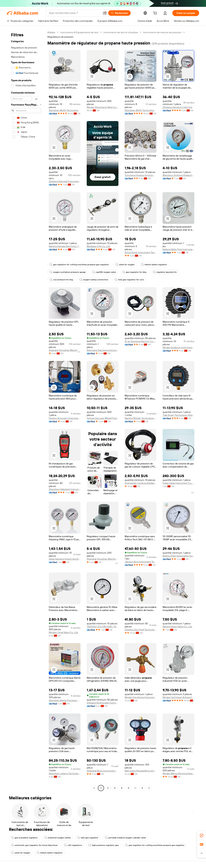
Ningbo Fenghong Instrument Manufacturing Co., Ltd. (141, 697)
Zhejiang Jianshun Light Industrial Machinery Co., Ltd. (178, 107)
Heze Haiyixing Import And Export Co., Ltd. (65, 559)
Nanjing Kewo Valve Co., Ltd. (177, 627)
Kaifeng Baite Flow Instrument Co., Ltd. (178, 249)
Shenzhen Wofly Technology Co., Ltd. (65, 110)
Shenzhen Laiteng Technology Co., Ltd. (65, 773)
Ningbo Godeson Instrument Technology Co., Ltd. (178, 347)
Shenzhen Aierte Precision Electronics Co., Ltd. (65, 700)
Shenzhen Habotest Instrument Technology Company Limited (65, 489)
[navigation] (26, 411)
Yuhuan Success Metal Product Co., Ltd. (103, 418)
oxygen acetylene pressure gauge (68, 272)
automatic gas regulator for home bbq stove (34, 845)
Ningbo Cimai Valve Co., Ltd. (64, 632)
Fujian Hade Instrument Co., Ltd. (178, 483)
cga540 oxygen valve (104, 272)
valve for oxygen (125, 265)
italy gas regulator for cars (129, 280)
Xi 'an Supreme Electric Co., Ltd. (141, 341)
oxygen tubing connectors (94, 280)
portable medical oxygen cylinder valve (125, 838)
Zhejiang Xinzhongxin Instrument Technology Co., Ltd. (103, 703)
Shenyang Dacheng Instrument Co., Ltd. (103, 350)
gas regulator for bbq (134, 272)
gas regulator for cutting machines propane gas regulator (79, 265)
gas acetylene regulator (24, 838)
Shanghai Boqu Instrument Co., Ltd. (103, 771)
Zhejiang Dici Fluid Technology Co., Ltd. (141, 630)
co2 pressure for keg (61, 280)
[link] (202, 835)
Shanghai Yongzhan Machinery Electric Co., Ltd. (65, 350)
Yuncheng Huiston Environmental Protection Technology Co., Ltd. (141, 175)
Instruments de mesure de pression (162, 32)
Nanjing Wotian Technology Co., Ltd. (141, 418)
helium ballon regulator (154, 265)
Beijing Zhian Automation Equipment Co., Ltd (178, 556)
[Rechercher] (119, 13)
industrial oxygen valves (58, 838)
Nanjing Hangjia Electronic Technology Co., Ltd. (65, 246)
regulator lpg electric (165, 272)
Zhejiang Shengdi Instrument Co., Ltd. (65, 181)
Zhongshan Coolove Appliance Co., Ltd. (141, 483)
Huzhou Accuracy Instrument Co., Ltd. (65, 418)
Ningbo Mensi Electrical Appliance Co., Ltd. (178, 773)
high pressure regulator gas (104, 845)
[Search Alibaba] (75, 13)
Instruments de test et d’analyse (121, 32)
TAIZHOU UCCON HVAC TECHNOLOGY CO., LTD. (103, 627)
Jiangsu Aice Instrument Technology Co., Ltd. (141, 562)
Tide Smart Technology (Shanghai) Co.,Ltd (178, 415)
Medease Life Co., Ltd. (99, 246)
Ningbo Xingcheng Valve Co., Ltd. (103, 107)
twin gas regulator (88, 838)
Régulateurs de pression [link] (60, 37)
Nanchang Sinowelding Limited (141, 771)
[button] (105, 13)
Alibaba (51, 32)
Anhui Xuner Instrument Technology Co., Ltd (141, 252)
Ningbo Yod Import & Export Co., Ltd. (178, 697)
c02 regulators (73, 845)
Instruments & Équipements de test (79, 32)
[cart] (156, 14)
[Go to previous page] (94, 788)
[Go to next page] (149, 788)
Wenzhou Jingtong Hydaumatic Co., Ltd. (178, 175)
